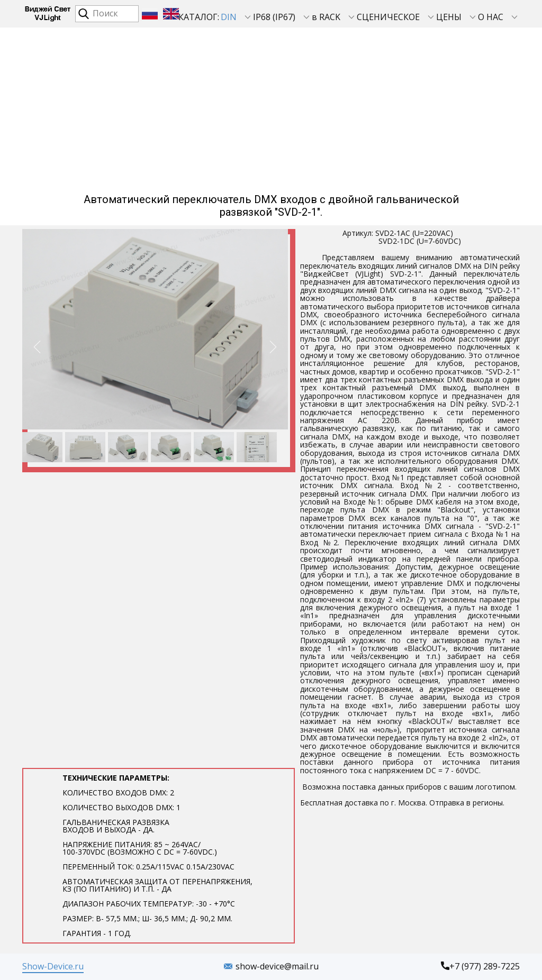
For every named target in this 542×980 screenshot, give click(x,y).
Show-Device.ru (53, 966)
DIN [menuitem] (229, 17)
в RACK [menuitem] (326, 17)
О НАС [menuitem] (491, 17)
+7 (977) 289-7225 (480, 967)
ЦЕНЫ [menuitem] (449, 17)
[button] (37, 347)
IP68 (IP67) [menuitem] (274, 17)
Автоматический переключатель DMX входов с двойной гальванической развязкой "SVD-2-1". (271, 206)
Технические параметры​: (159, 855)
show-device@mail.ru (271, 967)
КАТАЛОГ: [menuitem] (199, 17)
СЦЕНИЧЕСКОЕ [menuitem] (388, 17)
